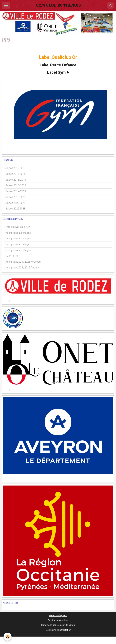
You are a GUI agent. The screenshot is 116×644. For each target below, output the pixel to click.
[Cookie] (8, 637)
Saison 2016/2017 (16, 185)
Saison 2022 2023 (15, 209)
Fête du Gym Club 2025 (18, 227)
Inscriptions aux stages (18, 233)
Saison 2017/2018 (16, 191)
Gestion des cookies (58, 620)
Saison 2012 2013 (15, 168)
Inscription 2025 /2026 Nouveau (23, 262)
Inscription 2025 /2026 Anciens (22, 268)
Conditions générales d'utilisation (58, 625)
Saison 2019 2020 (15, 197)
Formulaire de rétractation (58, 630)
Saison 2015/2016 (16, 180)
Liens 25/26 (12, 256)
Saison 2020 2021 (15, 203)
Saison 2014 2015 (15, 174)
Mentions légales (58, 615)
